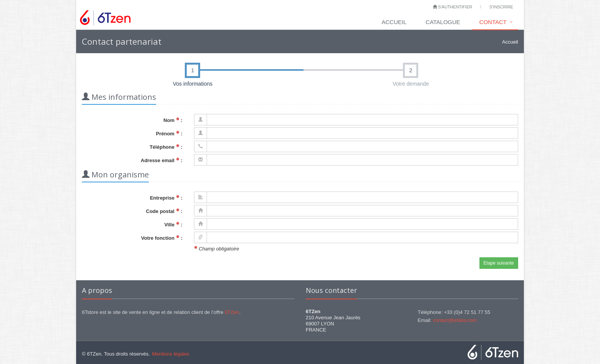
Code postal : (164, 211)
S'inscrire (501, 7)
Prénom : (169, 134)
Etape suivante (499, 263)
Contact (493, 22)
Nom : (173, 120)
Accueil (394, 22)
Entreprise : (166, 198)
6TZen (232, 312)
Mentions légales (171, 354)
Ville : (173, 225)
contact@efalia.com (455, 320)
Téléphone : (166, 147)
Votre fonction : (162, 238)
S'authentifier (453, 7)
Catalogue (443, 22)
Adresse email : (162, 160)
